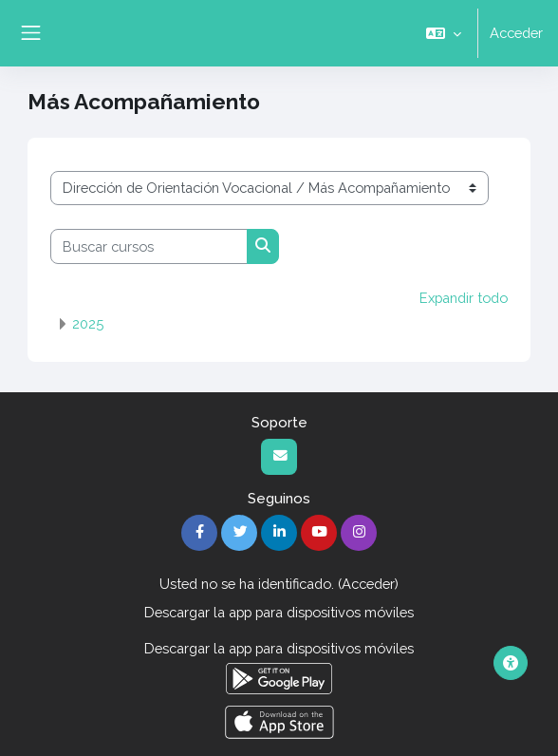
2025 (88, 324)
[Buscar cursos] (149, 246)
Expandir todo (464, 298)
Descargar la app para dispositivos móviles (279, 612)
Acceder (516, 33)
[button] (444, 33)
